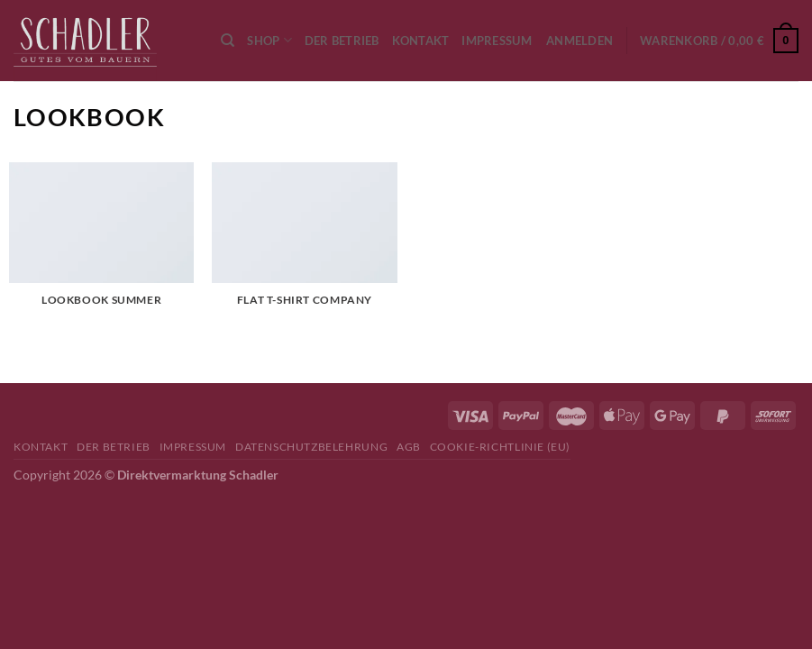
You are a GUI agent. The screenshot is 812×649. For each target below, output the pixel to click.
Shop (269, 40)
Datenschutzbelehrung (311, 447)
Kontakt (421, 41)
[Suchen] (228, 41)
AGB (409, 447)
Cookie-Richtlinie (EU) (500, 447)
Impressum (496, 41)
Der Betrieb (342, 41)
